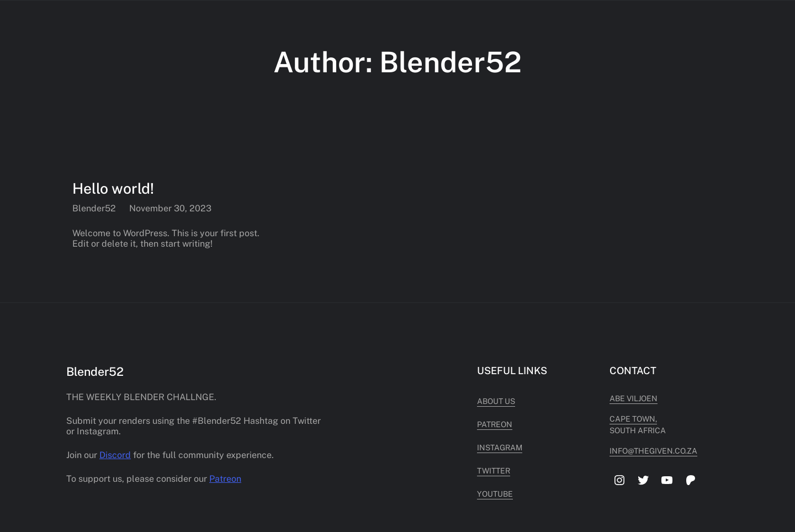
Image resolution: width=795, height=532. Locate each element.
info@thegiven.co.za (653, 451)
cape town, (633, 419)
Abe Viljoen (634, 398)
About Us (496, 401)
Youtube (495, 494)
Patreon (225, 479)
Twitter (494, 471)
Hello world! (113, 188)
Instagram (500, 448)
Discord (115, 455)
